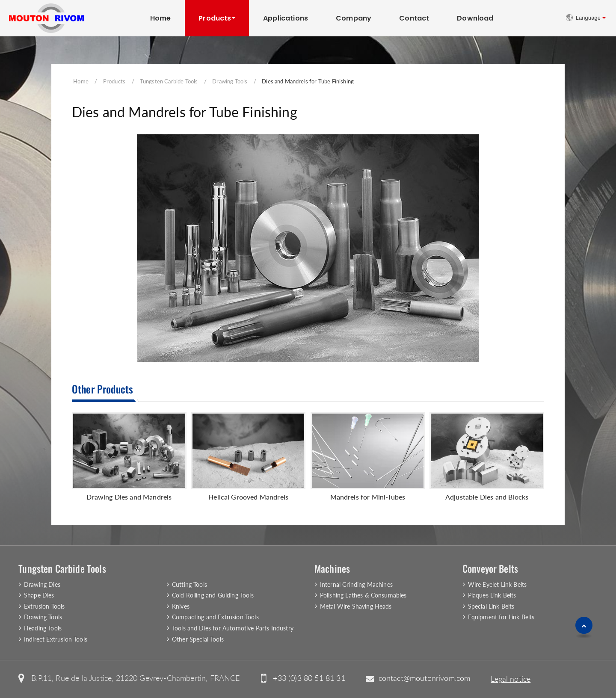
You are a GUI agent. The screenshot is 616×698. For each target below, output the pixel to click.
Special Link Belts (491, 606)
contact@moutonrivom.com (425, 678)
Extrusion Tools (44, 606)
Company (354, 18)
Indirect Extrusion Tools (56, 639)
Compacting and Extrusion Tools (215, 617)
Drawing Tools (230, 81)
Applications (286, 18)
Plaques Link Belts (492, 595)
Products (114, 81)
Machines (332, 568)
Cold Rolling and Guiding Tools (213, 595)
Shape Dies (39, 595)
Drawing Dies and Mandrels (129, 497)
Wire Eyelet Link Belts (498, 584)
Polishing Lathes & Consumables (363, 595)
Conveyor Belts (490, 568)
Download (475, 18)
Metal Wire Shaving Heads (356, 606)
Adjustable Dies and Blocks (487, 497)
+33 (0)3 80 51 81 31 (309, 678)
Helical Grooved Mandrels (248, 497)
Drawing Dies (42, 584)
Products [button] (215, 18)
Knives (181, 606)
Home (161, 18)
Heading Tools (43, 628)
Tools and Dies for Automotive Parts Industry (233, 628)
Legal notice (511, 679)
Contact (414, 18)
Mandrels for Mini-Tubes (368, 497)
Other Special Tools (198, 639)
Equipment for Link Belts (501, 617)
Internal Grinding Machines (356, 584)
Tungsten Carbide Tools (169, 81)
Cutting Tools (190, 584)
